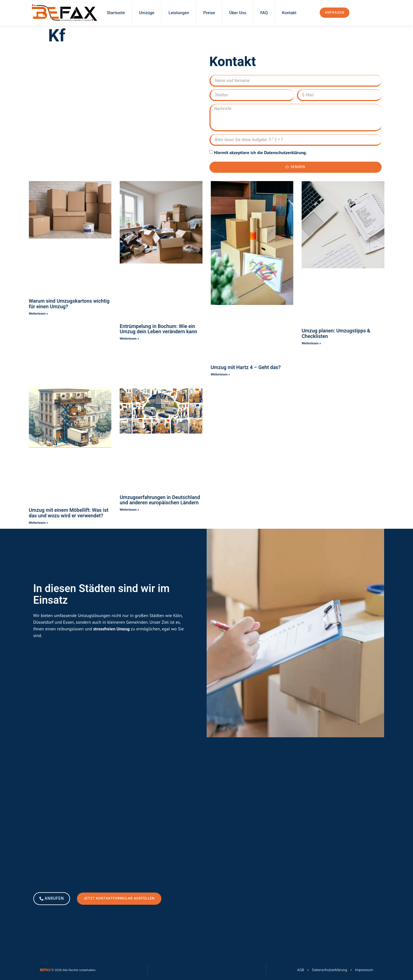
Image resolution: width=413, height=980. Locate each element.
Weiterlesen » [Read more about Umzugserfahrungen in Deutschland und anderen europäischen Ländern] (129, 509)
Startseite (116, 13)
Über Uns (238, 13)
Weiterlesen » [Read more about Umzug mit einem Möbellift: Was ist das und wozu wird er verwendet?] (39, 522)
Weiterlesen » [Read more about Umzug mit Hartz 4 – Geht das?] (221, 374)
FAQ (264, 13)
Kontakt (289, 13)
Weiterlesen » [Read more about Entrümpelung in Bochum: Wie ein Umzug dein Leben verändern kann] (129, 338)
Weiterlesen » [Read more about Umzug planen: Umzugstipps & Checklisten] (311, 343)
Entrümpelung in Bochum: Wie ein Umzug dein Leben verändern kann (158, 329)
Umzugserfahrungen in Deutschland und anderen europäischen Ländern (160, 500)
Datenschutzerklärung (285, 152)
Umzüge (147, 13)
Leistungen (179, 13)
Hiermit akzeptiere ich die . (261, 152)
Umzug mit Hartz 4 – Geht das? (246, 368)
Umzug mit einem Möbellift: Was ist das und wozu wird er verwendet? (69, 513)
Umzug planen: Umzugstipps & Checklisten (336, 334)
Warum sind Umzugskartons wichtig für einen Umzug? (69, 304)
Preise (209, 13)
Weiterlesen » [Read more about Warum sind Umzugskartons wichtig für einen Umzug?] (39, 313)
